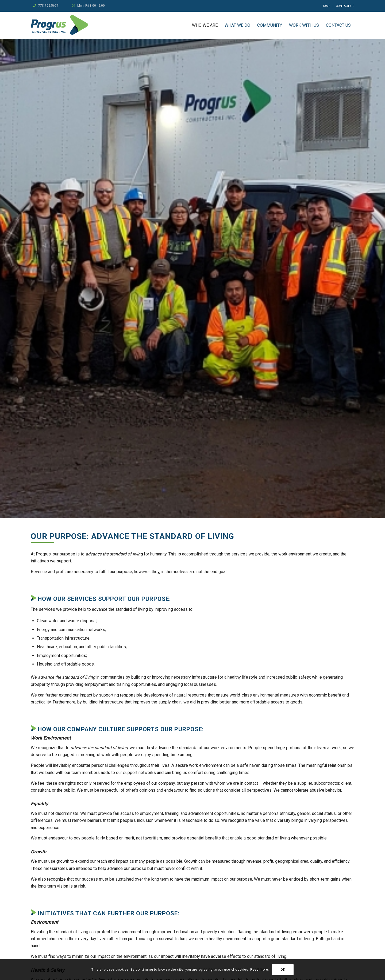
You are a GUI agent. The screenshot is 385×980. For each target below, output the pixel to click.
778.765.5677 (48, 6)
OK (283, 970)
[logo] (59, 25)
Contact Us (345, 6)
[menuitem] (326, 6)
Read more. (260, 970)
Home (326, 6)
